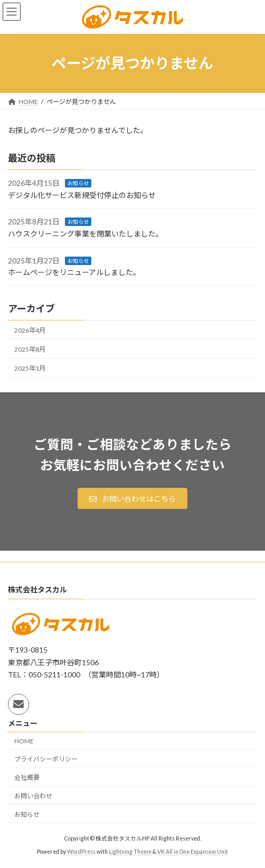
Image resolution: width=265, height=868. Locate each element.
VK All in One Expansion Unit (193, 852)
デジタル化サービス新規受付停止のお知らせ (82, 195)
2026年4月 (30, 330)
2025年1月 (30, 368)
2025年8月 (30, 349)
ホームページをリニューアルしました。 (74, 272)
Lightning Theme (130, 852)
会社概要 (27, 777)
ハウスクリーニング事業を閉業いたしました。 (86, 234)
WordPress (81, 852)
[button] (132, 498)
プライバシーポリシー (46, 759)
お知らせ (78, 183)
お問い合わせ (33, 796)
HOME (24, 741)
